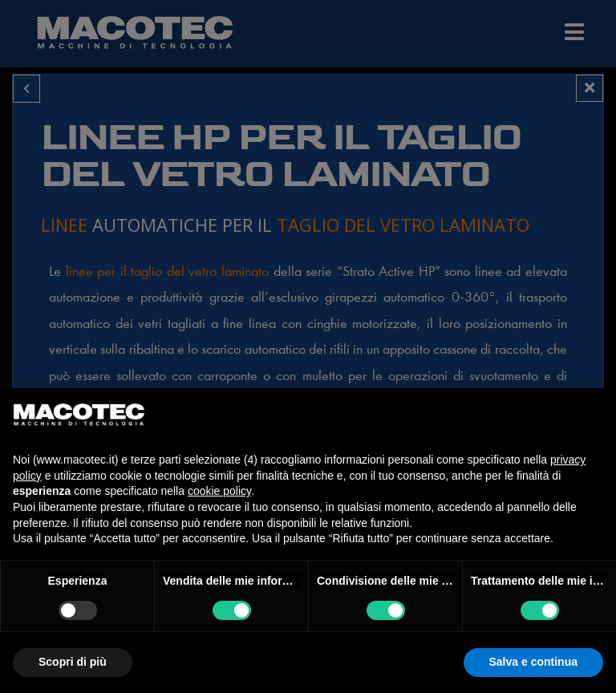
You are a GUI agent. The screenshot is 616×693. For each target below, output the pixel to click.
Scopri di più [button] (73, 662)
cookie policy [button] (219, 491)
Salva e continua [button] (533, 662)
